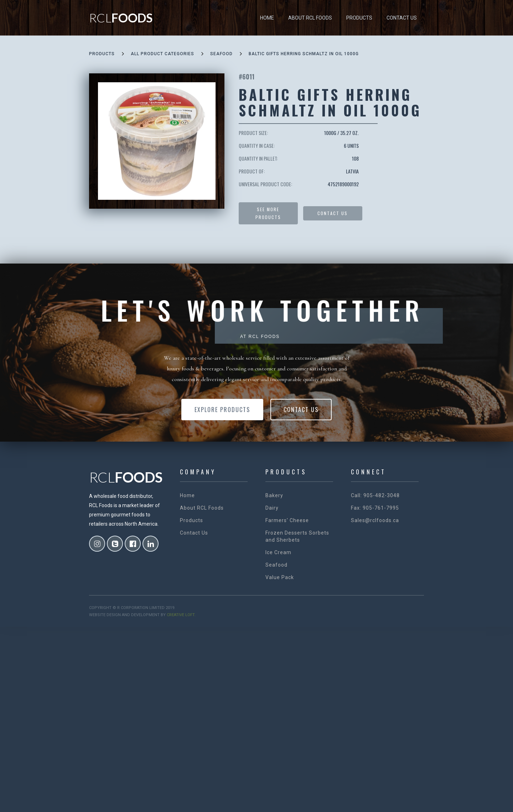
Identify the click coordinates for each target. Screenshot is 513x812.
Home (267, 18)
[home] (121, 18)
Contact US (333, 213)
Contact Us (402, 18)
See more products (268, 213)
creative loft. (181, 615)
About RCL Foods (310, 18)
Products (359, 18)
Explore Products (222, 410)
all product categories (162, 54)
